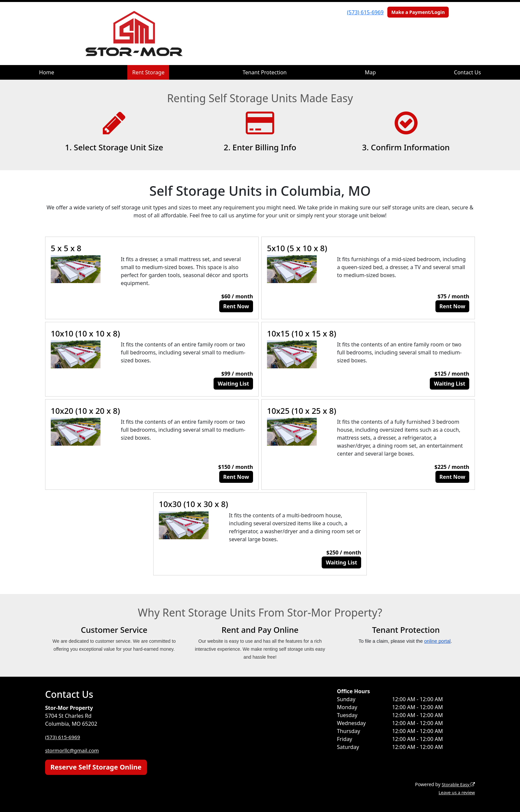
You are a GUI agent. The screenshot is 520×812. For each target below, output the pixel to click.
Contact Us (467, 72)
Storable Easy (457, 784)
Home (47, 72)
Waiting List (233, 384)
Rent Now (236, 306)
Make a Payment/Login (418, 12)
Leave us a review (456, 792)
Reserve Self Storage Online (96, 767)
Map (370, 72)
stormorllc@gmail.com (73, 750)
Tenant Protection (264, 72)
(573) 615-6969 (365, 12)
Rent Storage (148, 72)
